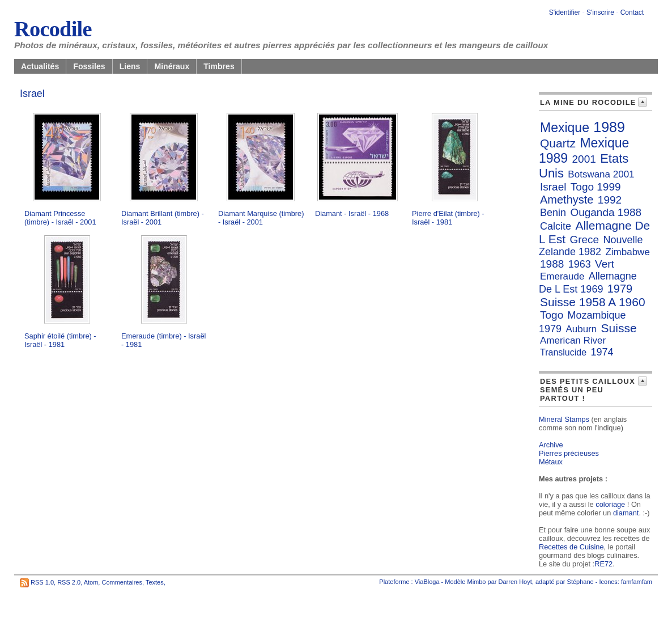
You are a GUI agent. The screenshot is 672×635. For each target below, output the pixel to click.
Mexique (565, 128)
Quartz (558, 143)
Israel (553, 187)
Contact (632, 12)
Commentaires (122, 582)
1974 (602, 352)
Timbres (219, 66)
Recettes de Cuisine (571, 547)
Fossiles (89, 66)
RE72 (603, 564)
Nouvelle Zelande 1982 (591, 246)
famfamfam (637, 582)
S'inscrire (600, 12)
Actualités (40, 66)
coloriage (610, 504)
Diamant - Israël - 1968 (352, 213)
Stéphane (580, 582)
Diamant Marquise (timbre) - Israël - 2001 (261, 218)
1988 (552, 264)
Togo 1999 (596, 187)
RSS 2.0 (69, 582)
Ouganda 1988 (606, 212)
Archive (551, 445)
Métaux (551, 462)
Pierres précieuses (569, 453)
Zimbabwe (627, 252)
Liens (130, 66)
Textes (155, 582)
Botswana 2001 (601, 174)
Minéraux (172, 66)
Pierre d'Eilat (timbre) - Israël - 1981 (448, 218)
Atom (91, 582)
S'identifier (565, 12)
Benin (553, 213)
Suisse (619, 328)
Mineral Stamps (564, 419)
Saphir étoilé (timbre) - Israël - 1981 (60, 340)
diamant (626, 513)
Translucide (563, 352)
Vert (605, 264)
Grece (584, 240)
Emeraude (562, 276)
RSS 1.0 (42, 582)
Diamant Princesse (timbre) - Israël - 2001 (60, 218)
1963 (580, 264)
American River (573, 340)
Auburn (581, 329)
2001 (584, 159)
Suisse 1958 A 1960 (593, 302)
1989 (609, 127)
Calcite (556, 226)
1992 (610, 200)
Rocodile (53, 29)
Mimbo (476, 582)
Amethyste (567, 200)
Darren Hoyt (515, 582)
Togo (552, 315)
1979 (620, 289)
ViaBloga (427, 582)
